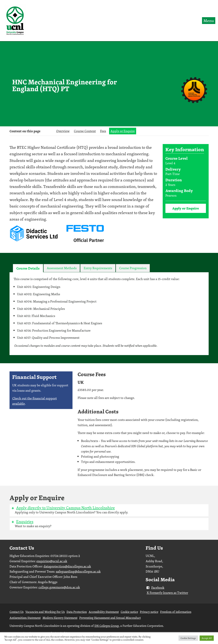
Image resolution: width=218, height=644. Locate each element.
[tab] (28, 268)
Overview (63, 131)
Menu (209, 21)
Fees (103, 131)
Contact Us (17, 612)
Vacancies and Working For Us (45, 612)
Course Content (85, 131)
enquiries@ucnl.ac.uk (52, 561)
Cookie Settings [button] (188, 638)
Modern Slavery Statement (60, 618)
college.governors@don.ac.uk (59, 587)
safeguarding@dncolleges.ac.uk (78, 571)
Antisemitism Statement (25, 618)
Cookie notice (129, 612)
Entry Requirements (98, 268)
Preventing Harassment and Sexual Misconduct (110, 618)
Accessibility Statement (104, 612)
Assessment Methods (62, 268)
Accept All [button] (207, 638)
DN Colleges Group (107, 626)
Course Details (28, 268)
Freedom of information (176, 612)
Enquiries (22, 521)
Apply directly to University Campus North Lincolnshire (63, 508)
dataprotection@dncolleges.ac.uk (67, 566)
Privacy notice (149, 612)
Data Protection (77, 612)
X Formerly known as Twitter (167, 593)
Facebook (155, 588)
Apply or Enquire (123, 131)
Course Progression (133, 268)
